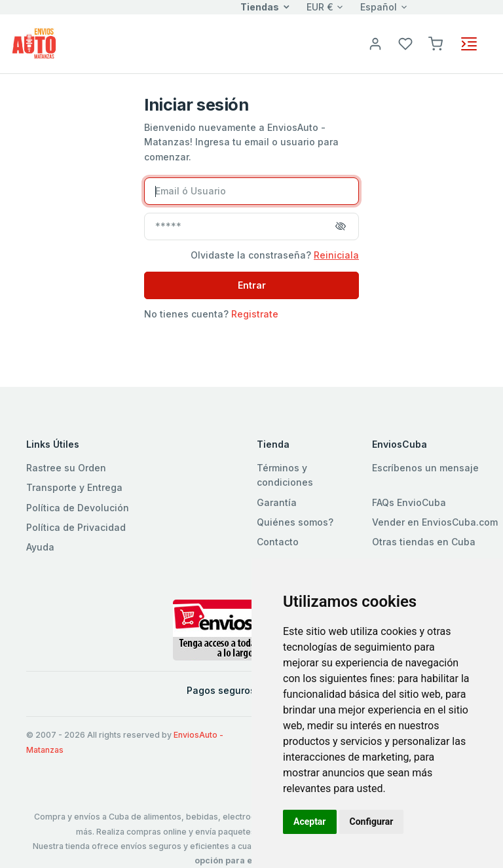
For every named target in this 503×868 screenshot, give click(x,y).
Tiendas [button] (260, 7)
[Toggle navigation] (469, 44)
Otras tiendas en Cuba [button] (424, 542)
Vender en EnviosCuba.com (435, 522)
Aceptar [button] (310, 822)
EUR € (320, 7)
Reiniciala (336, 255)
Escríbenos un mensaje (425, 468)
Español (379, 7)
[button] (436, 43)
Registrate (255, 314)
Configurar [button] (372, 822)
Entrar (252, 285)
